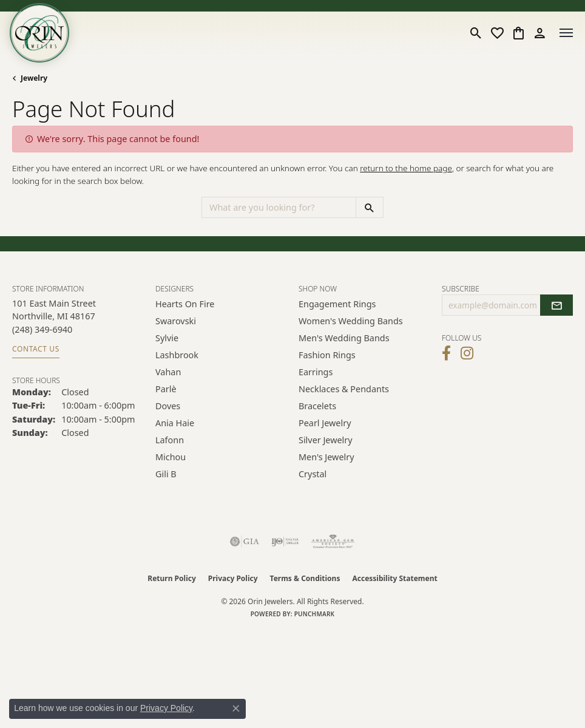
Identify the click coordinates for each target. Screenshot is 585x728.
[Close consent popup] (236, 709)
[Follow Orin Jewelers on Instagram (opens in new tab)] (467, 353)
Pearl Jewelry (325, 423)
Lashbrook (177, 355)
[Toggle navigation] (566, 33)
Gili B (166, 474)
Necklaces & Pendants (344, 389)
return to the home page (406, 168)
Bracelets (317, 406)
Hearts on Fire (185, 304)
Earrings (316, 372)
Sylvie (167, 338)
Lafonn (170, 440)
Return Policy (172, 578)
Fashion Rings (327, 355)
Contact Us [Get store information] (36, 349)
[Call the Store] (42, 329)
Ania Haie (175, 423)
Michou (171, 457)
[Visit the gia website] (245, 542)
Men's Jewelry (326, 457)
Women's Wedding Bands (351, 321)
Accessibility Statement (394, 578)
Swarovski (176, 321)
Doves (168, 406)
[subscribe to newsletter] (556, 305)
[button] (476, 33)
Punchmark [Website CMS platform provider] (315, 614)
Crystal (313, 474)
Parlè (166, 389)
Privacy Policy (233, 578)
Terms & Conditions (305, 578)
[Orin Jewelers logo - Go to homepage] (39, 33)
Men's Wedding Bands (344, 338)
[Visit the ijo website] (285, 542)
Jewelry (34, 78)
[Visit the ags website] (333, 542)
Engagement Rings (337, 304)
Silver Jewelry (326, 440)
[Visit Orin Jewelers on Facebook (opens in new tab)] (446, 353)
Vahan (168, 372)
